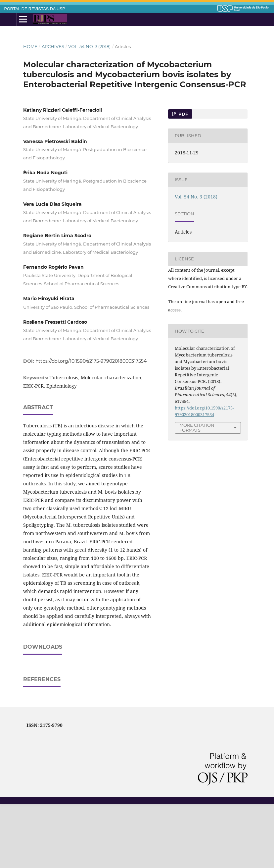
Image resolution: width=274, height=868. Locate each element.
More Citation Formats (197, 428)
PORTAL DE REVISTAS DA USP (35, 9)
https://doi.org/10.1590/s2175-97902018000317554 (91, 361)
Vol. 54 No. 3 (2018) (89, 46)
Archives (53, 46)
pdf (183, 114)
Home (30, 46)
